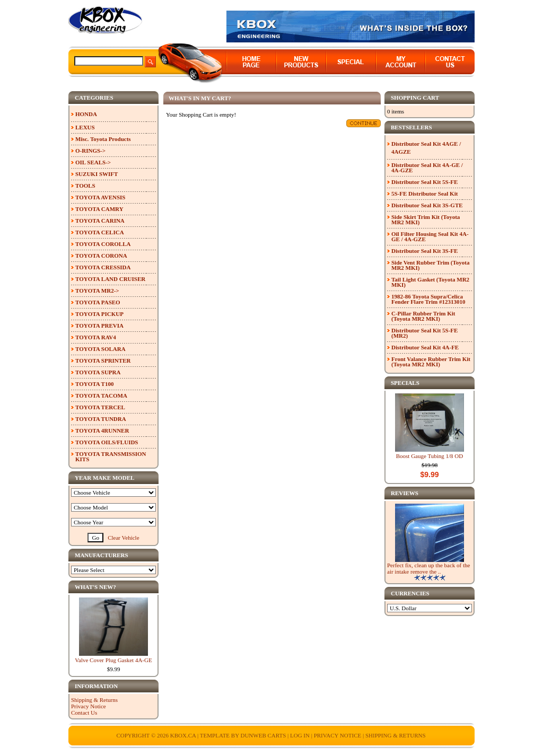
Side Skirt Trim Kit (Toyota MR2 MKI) (426, 219)
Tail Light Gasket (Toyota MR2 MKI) (430, 282)
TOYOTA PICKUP (99, 314)
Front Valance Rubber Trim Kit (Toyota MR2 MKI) (431, 362)
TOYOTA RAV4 (96, 337)
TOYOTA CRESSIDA (103, 267)
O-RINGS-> (90, 151)
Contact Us (84, 713)
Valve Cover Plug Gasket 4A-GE (113, 660)
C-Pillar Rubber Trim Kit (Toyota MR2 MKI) (423, 316)
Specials (405, 383)
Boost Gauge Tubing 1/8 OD (430, 456)
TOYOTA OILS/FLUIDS (107, 442)
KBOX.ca (183, 735)
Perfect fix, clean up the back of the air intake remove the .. (428, 568)
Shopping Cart (415, 98)
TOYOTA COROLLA (103, 244)
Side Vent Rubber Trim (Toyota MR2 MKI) (431, 265)
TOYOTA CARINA (100, 221)
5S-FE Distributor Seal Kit (424, 194)
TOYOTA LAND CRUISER (110, 279)
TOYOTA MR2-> (97, 291)
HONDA (86, 114)
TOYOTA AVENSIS (100, 197)
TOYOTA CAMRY (99, 209)
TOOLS (85, 186)
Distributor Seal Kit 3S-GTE (427, 205)
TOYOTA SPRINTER (103, 361)
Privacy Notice (89, 706)
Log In (300, 735)
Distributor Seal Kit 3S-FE (424, 251)
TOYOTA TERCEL (100, 407)
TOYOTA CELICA (100, 232)
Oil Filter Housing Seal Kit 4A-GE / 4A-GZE (430, 236)
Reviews (405, 493)
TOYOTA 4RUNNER (102, 430)
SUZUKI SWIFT (97, 174)
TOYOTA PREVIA (99, 326)
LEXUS (85, 127)
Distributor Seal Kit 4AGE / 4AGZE (426, 148)
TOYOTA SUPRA (98, 372)
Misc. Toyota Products (103, 139)
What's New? (95, 587)
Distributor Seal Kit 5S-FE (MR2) (424, 333)
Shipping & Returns (94, 700)
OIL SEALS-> (93, 162)
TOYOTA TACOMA (101, 395)
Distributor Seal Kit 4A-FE (425, 347)
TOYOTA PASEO (98, 302)
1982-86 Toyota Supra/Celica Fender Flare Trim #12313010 (428, 299)
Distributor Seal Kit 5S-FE (424, 182)
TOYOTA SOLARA (100, 349)
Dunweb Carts (264, 735)
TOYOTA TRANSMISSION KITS (111, 456)
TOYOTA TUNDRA (101, 419)
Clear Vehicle (123, 538)
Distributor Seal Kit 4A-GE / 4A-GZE (427, 168)
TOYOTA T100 (94, 384)
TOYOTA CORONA (101, 256)
